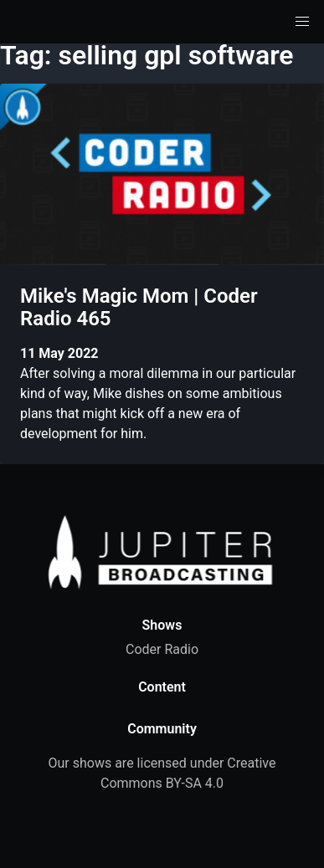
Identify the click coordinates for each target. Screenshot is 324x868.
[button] (302, 22)
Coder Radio (162, 649)
